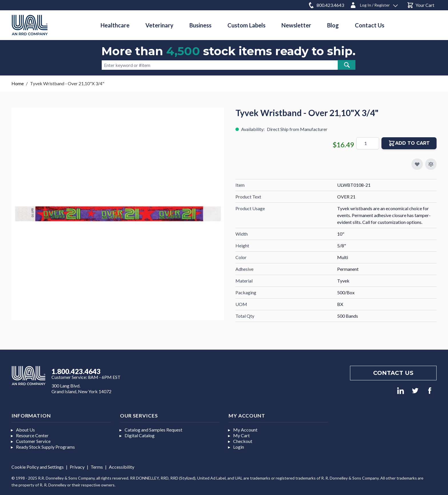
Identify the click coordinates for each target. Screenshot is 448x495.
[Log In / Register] (374, 4)
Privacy (77, 467)
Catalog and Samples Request (153, 430)
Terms (97, 467)
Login (239, 447)
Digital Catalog (140, 435)
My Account (245, 430)
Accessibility (122, 467)
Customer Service (33, 441)
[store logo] (30, 25)
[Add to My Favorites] (417, 164)
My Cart (241, 435)
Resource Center (32, 435)
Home (18, 83)
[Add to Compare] (431, 164)
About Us (25, 430)
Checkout (243, 441)
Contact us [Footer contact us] (393, 373)
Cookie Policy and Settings (38, 467)
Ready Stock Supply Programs (45, 447)
